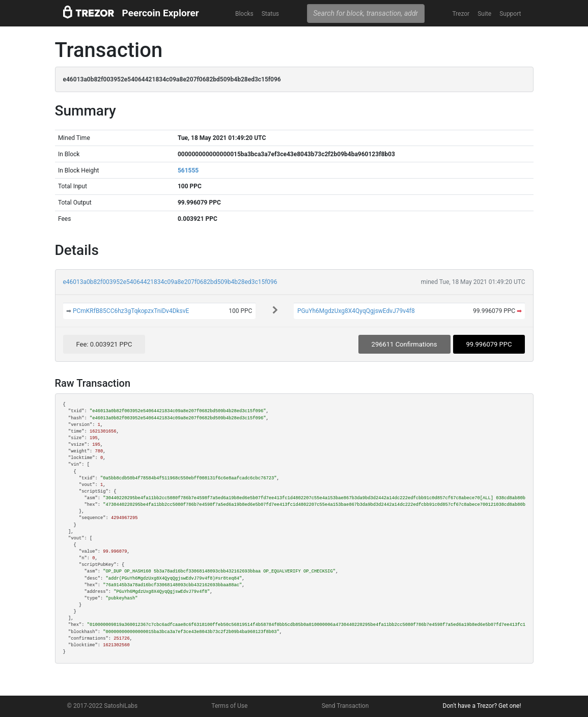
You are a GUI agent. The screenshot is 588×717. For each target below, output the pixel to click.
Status (270, 14)
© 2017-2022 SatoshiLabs (103, 706)
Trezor (461, 14)
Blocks (244, 14)
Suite (484, 14)
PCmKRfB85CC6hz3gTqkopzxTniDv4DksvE (131, 311)
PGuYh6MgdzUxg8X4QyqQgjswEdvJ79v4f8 (356, 311)
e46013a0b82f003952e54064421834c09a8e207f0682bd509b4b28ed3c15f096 (170, 282)
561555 (188, 170)
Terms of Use (229, 706)
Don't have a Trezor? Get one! (482, 706)
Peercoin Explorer (161, 13)
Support (510, 14)
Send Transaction (345, 706)
